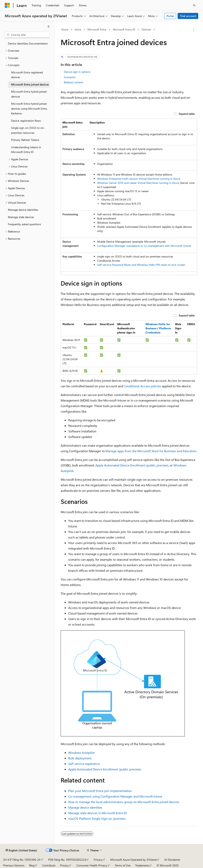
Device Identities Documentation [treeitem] (28, 43)
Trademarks (142, 865)
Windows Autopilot (81, 753)
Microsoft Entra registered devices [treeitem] (27, 75)
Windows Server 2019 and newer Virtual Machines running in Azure (138, 183)
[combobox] (27, 35)
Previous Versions (14, 865)
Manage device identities (85, 807)
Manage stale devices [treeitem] (21, 217)
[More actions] (193, 30)
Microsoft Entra (97, 29)
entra (78, 29)
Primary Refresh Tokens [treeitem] (25, 140)
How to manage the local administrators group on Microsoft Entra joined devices (124, 802)
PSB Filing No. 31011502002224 (67, 860)
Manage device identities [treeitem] (23, 210)
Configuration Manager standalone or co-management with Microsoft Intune (144, 246)
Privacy (98, 860)
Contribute (49, 865)
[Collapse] (49, 27)
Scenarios (70, 77)
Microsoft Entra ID (124, 29)
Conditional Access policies (142, 386)
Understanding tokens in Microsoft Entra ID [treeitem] (26, 150)
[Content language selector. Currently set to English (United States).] (21, 850)
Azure (65, 29)
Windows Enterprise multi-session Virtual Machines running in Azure (139, 179)
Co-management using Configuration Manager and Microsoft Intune (115, 796)
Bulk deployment (80, 758)
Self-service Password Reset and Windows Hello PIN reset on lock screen (141, 265)
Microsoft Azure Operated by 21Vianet (134, 860)
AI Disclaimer (172, 860)
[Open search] (194, 5)
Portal (170, 16)
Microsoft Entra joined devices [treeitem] (30, 84)
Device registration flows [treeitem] (26, 121)
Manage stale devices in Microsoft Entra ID (97, 813)
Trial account (188, 16)
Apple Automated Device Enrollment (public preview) (132, 465)
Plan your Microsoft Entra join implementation (100, 791)
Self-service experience (84, 764)
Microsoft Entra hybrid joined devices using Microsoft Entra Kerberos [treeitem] (29, 108)
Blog (32, 865)
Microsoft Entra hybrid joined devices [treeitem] (29, 94)
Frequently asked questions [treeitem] (24, 224)
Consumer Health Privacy (92, 865)
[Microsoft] (7, 5)
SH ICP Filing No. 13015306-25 (22, 860)
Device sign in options (77, 72)
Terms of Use (123, 865)
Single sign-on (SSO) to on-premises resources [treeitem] (28, 130)
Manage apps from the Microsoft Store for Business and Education (151, 451)
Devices (146, 29)
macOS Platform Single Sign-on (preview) (97, 818)
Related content (73, 82)
